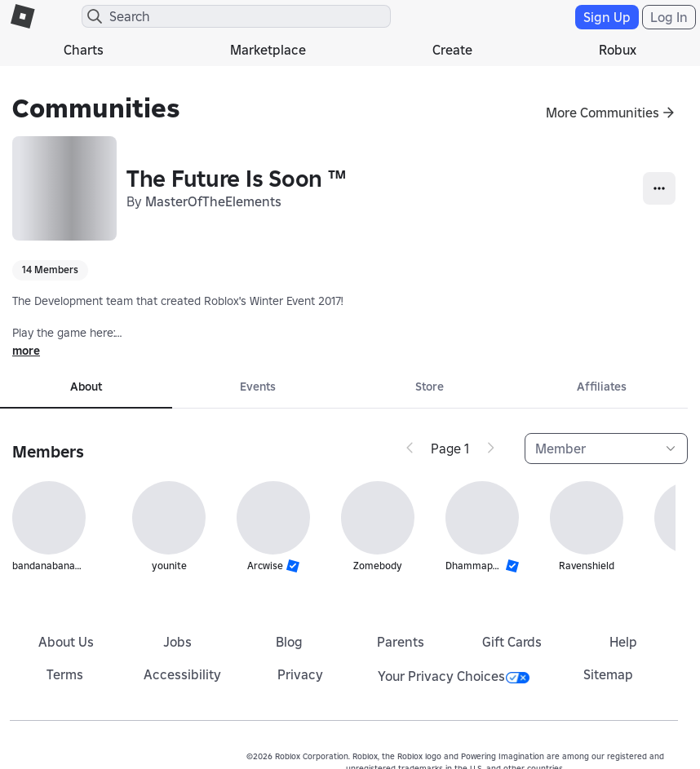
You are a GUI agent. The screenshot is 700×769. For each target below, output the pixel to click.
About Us (66, 642)
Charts (84, 50)
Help (623, 642)
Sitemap (608, 674)
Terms (65, 674)
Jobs (177, 642)
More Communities (603, 113)
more (26, 351)
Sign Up (607, 17)
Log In (669, 17)
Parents (401, 642)
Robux (618, 50)
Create (452, 50)
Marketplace (268, 50)
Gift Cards (512, 642)
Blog (289, 642)
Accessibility (182, 674)
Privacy (300, 674)
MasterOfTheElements (213, 201)
